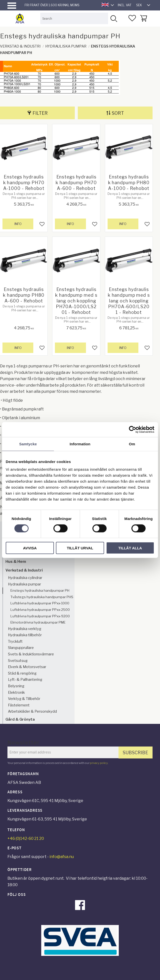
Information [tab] (80, 444)
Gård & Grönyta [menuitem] (20, 719)
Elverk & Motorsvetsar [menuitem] (27, 667)
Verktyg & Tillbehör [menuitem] (24, 699)
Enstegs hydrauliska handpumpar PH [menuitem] (40, 590)
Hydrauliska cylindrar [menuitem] (25, 578)
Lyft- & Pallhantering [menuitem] (25, 680)
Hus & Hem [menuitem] (16, 561)
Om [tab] (132, 444)
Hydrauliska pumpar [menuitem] (24, 584)
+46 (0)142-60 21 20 (26, 838)
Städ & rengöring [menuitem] (22, 673)
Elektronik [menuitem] (16, 692)
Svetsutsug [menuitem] (18, 661)
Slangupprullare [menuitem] (21, 648)
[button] (12, 6)
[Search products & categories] (74, 18)
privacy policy (99, 763)
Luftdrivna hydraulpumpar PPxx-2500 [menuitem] (40, 610)
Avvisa (30, 548)
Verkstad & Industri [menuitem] (24, 570)
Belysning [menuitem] (16, 686)
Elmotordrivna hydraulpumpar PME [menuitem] (38, 622)
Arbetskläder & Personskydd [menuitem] (32, 711)
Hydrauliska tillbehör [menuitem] (25, 635)
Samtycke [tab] (28, 444)
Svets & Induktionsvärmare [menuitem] (31, 654)
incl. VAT (125, 5)
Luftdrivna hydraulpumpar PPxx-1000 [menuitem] (40, 603)
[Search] (114, 18)
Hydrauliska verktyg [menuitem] (25, 629)
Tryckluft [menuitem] (15, 641)
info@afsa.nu (62, 857)
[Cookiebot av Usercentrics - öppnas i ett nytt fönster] (133, 429)
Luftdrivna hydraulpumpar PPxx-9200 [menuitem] (40, 616)
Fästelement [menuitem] (19, 705)
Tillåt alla (130, 548)
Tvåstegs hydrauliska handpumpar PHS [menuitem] (42, 597)
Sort (118, 113)
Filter (40, 113)
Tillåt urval (80, 548)
